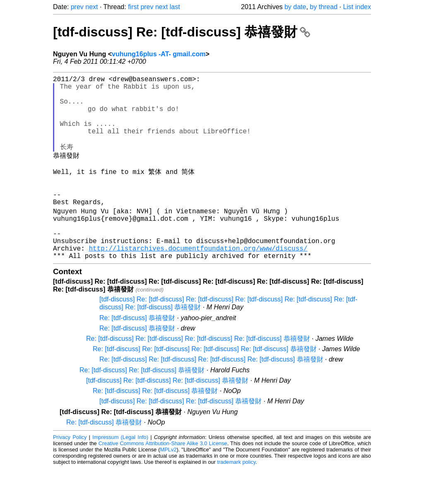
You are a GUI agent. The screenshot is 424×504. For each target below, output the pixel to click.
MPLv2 (169, 485)
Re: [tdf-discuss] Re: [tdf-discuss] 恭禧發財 (142, 406)
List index (357, 7)
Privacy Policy (70, 473)
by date (295, 7)
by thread (324, 7)
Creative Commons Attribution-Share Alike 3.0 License (163, 479)
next (92, 7)
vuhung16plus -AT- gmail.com (159, 54)
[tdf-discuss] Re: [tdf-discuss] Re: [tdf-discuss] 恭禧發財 (167, 416)
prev (77, 7)
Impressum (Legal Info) (120, 473)
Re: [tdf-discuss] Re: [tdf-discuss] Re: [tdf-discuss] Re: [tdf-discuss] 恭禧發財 (198, 374)
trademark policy (236, 498)
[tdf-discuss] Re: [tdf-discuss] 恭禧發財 (182, 32)
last (175, 7)
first (133, 7)
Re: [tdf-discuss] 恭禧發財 (137, 353)
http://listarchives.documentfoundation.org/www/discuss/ (198, 282)
